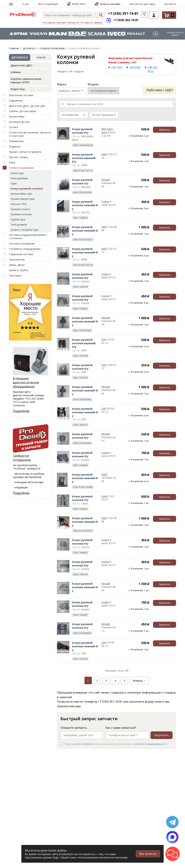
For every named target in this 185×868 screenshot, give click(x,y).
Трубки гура (18, 219)
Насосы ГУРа (19, 204)
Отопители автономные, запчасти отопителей (30, 134)
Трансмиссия (17, 259)
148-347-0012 (153, 69)
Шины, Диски (17, 265)
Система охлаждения (22, 244)
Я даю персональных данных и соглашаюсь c (116, 744)
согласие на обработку (83, 744)
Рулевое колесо (20, 209)
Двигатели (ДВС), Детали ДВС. (27, 106)
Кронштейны (17, 116)
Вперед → (139, 680)
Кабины (16, 72)
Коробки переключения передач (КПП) (26, 81)
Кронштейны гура (21, 194)
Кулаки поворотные (23, 199)
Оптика (13, 127)
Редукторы (18, 89)
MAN (104, 154)
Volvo (105, 496)
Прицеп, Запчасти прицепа (25, 152)
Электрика (15, 275)
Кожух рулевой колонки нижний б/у (85, 205)
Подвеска (15, 146)
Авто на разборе (48, 4)
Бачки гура (17, 173)
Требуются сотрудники (22, 458)
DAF (104, 340)
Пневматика (16, 141)
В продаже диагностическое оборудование (26, 382)
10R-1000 (117, 67)
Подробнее (21, 411)
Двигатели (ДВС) (21, 65)
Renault (106, 180)
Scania (105, 201)
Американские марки (175, 34)
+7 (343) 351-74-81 (123, 13)
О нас (25, 4)
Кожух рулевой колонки (27, 189)
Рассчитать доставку (142, 4)
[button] (173, 854)
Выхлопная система (21, 95)
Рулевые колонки (21, 214)
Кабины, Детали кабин (23, 111)
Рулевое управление (21, 168)
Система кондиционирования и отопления (28, 237)
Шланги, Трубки (18, 270)
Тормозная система (21, 254)
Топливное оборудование (25, 249)
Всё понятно (148, 854)
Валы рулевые (19, 178)
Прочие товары (18, 157)
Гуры (14, 183)
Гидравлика (16, 101)
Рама (12, 162)
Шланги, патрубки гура (25, 230)
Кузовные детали (19, 122)
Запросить (161, 735)
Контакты (170, 4)
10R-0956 (135, 67)
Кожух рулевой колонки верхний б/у (84, 158)
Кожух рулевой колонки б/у (82, 131)
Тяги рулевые (19, 225)
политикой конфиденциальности (150, 744)
